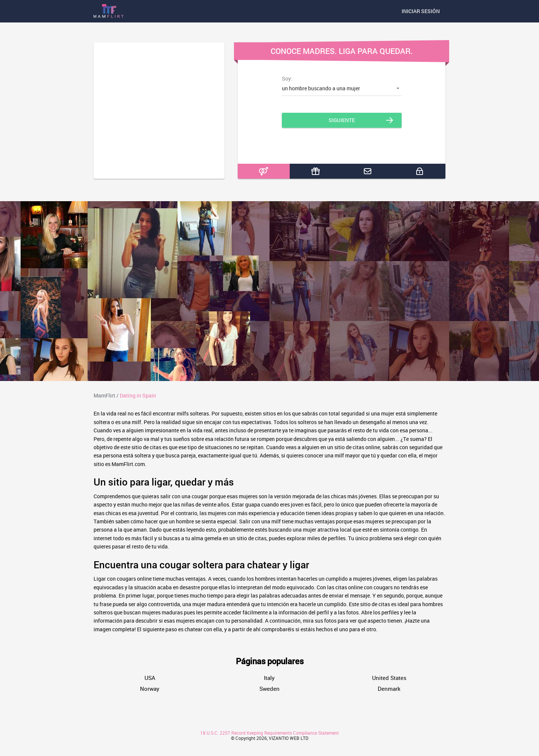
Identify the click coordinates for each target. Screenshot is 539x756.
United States (389, 678)
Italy (269, 678)
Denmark (389, 689)
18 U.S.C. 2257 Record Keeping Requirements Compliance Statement (269, 733)
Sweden (269, 689)
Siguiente (342, 120)
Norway (150, 689)
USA (150, 678)
